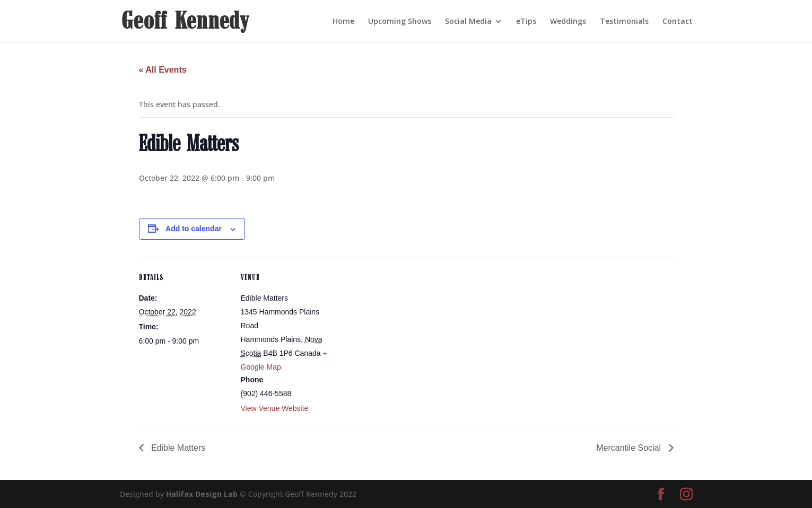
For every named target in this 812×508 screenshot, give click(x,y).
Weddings (568, 22)
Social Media (468, 22)
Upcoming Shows (400, 22)
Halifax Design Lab (202, 494)
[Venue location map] (399, 330)
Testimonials (624, 22)
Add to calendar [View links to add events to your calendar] (194, 229)
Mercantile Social (630, 448)
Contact (678, 22)
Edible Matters (177, 448)
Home (343, 22)
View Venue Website (275, 408)
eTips (526, 22)
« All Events (163, 70)
